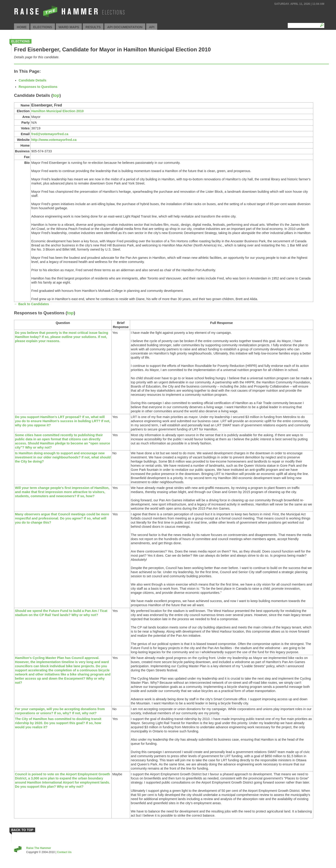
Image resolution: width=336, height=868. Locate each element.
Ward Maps (69, 27)
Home (22, 27)
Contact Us (64, 852)
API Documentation (125, 27)
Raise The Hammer (39, 848)
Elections (43, 27)
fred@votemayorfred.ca (50, 134)
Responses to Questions (38, 87)
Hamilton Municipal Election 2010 (57, 111)
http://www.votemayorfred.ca (54, 140)
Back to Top (22, 830)
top (56, 95)
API (152, 27)
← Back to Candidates (31, 304)
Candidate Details (33, 80)
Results (93, 27)
